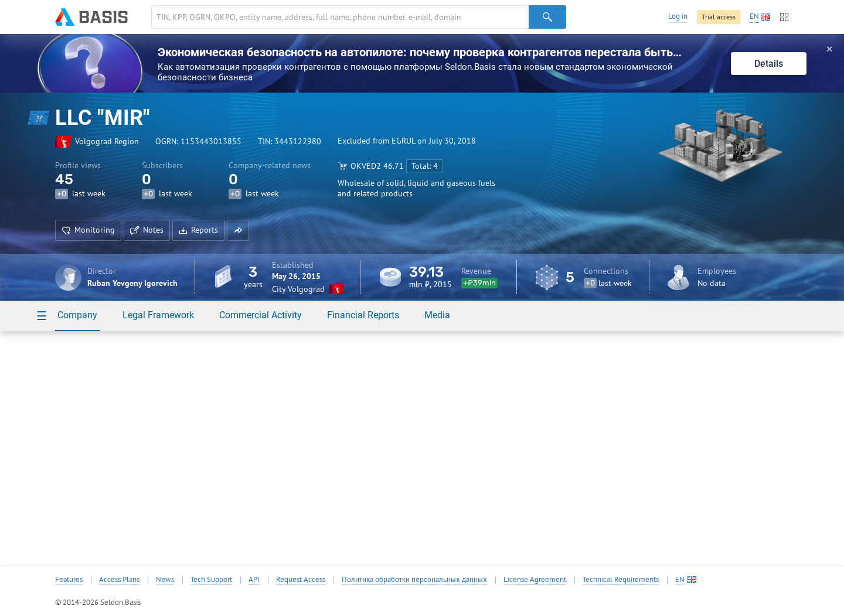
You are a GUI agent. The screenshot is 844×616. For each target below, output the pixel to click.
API (254, 580)
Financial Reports (363, 315)
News (165, 580)
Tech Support (211, 580)
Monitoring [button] (88, 230)
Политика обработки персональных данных (414, 580)
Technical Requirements (621, 580)
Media (437, 315)
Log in (678, 16)
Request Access (301, 580)
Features (69, 580)
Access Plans (119, 580)
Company (77, 315)
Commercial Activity (261, 315)
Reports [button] (198, 230)
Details (769, 64)
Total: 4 (425, 166)
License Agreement (535, 580)
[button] (238, 230)
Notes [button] (147, 230)
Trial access (719, 17)
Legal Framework (158, 315)
